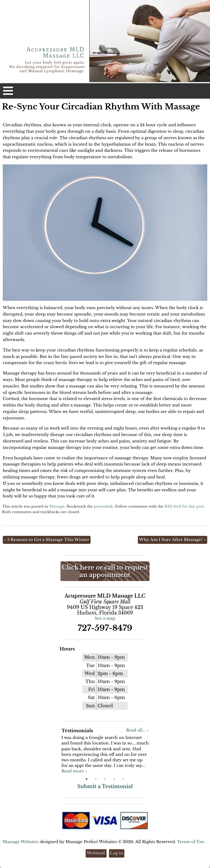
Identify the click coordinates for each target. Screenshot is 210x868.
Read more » (74, 771)
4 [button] (114, 779)
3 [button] (105, 779)
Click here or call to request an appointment (105, 571)
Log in (117, 853)
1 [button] (87, 779)
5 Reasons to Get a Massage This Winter (47, 540)
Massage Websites (21, 842)
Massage (57, 506)
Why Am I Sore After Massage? (173, 540)
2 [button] (96, 779)
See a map (105, 618)
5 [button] (123, 779)
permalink (103, 506)
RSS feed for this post (184, 506)
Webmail (96, 853)
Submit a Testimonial (105, 786)
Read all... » (137, 730)
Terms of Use (190, 842)
